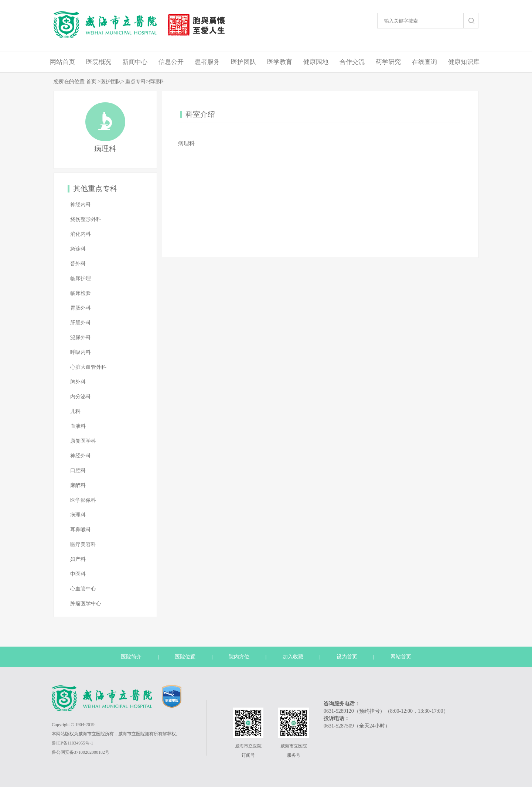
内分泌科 (81, 397)
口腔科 (78, 471)
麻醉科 (78, 485)
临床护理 (81, 278)
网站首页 (62, 62)
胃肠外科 (81, 308)
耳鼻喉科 (81, 530)
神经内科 (81, 205)
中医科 (78, 574)
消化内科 (81, 234)
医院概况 (99, 62)
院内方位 (239, 657)
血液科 (78, 426)
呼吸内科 (81, 352)
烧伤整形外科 (86, 219)
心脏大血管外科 (88, 367)
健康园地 (316, 62)
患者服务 (207, 62)
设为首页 (347, 657)
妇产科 (78, 559)
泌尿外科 (81, 338)
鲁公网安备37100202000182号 (81, 752)
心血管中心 (83, 589)
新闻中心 (135, 62)
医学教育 (280, 62)
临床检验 (81, 293)
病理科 (157, 81)
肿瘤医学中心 (86, 604)
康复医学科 (83, 441)
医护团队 (243, 62)
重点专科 (136, 81)
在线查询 (424, 62)
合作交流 (352, 62)
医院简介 (131, 657)
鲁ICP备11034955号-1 (72, 743)
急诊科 (78, 249)
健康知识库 (464, 62)
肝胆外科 (81, 323)
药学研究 (388, 62)
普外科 (78, 264)
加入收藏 (293, 657)
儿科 (75, 411)
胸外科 (78, 382)
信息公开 (171, 62)
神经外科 (81, 456)
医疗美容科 (83, 544)
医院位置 (185, 657)
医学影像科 (83, 500)
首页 (91, 81)
